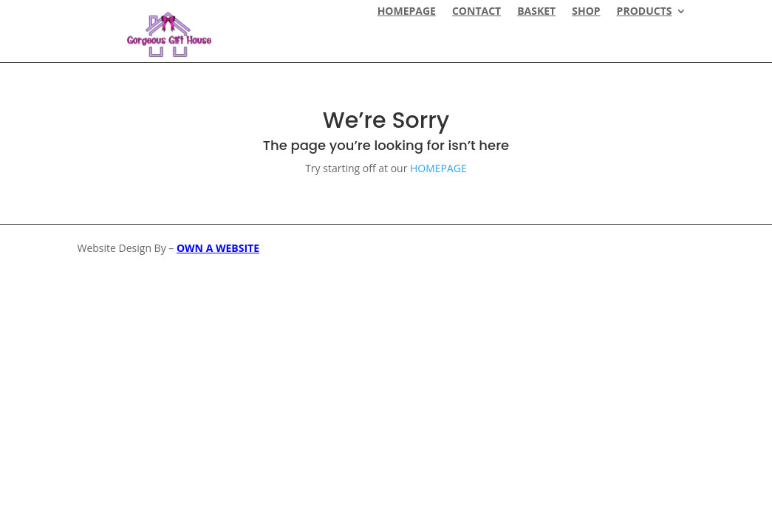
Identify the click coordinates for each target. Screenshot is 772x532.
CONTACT (476, 12)
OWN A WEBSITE (218, 248)
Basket (536, 12)
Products (645, 12)
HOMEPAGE (407, 12)
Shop (586, 12)
